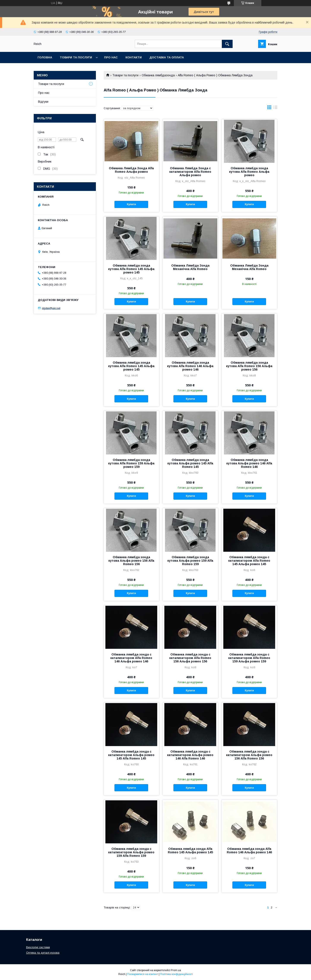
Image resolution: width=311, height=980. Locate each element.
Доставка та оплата (167, 57)
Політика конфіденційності (176, 974)
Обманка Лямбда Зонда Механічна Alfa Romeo (190, 267)
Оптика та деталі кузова (43, 953)
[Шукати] (227, 44)
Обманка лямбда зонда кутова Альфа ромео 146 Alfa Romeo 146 (249, 463)
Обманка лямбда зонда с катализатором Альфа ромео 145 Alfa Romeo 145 (131, 755)
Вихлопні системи (38, 947)
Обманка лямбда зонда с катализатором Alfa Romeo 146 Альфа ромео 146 (131, 658)
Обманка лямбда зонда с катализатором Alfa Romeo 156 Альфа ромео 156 (190, 658)
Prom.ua (176, 970)
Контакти (134, 57)
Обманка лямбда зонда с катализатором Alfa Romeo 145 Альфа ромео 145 (249, 561)
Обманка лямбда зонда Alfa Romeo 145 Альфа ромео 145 (190, 851)
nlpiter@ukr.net (51, 308)
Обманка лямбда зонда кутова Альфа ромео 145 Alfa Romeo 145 (190, 463)
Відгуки (43, 102)
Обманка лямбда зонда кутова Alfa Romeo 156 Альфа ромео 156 (249, 366)
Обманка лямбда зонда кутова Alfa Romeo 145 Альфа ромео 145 (131, 269)
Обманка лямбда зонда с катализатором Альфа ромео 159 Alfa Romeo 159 (131, 852)
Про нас (111, 57)
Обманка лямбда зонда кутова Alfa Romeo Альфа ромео (249, 172)
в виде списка (275, 108)
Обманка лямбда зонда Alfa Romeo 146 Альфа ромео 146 (249, 851)
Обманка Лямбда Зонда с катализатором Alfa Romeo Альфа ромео (190, 172)
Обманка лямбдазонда (158, 75)
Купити (131, 204)
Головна (45, 57)
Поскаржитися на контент (143, 974)
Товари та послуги (76, 57)
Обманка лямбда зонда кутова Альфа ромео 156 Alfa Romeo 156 (131, 561)
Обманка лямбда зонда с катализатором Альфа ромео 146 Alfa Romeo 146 (190, 755)
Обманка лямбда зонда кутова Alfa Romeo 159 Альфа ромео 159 (131, 463)
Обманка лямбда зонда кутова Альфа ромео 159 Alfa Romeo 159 (190, 561)
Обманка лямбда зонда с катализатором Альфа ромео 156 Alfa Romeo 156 (249, 755)
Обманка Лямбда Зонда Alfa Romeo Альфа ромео (131, 170)
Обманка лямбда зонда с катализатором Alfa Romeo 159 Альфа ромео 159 (249, 658)
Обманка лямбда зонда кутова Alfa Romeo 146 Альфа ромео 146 (190, 366)
